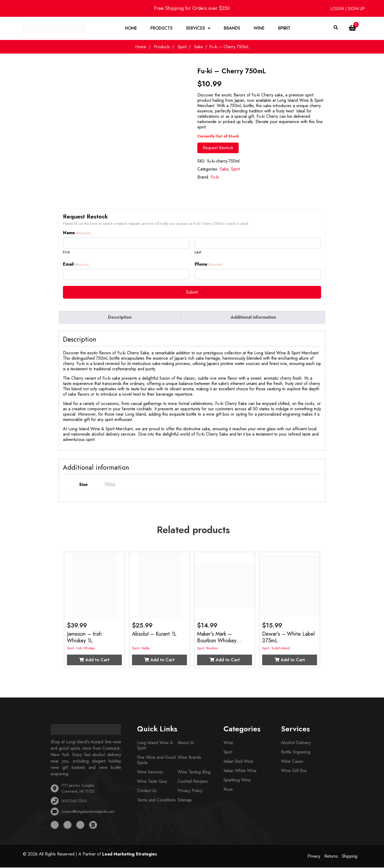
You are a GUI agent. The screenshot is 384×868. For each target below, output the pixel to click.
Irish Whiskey (85, 649)
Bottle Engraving (296, 753)
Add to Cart (94, 660)
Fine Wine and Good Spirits (156, 760)
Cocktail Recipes (193, 782)
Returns (331, 857)
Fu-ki (215, 178)
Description (120, 318)
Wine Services (150, 772)
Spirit (284, 28)
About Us (186, 743)
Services (195, 28)
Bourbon (212, 649)
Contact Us (147, 791)
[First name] (126, 244)
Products (161, 28)
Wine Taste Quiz (152, 782)
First (66, 252)
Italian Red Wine (238, 762)
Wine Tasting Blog (194, 772)
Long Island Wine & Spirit (155, 746)
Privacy (314, 857)
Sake (199, 47)
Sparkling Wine (237, 780)
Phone (209, 265)
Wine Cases (292, 762)
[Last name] (258, 244)
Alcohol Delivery (296, 743)
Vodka (145, 649)
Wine (259, 28)
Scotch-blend (281, 649)
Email (76, 265)
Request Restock (218, 148)
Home (131, 28)
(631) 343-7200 (74, 801)
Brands (232, 28)
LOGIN (338, 9)
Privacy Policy (190, 791)
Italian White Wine (240, 771)
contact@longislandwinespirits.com (88, 812)
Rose (228, 790)
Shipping (350, 857)
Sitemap (185, 800)
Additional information (253, 318)
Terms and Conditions (156, 800)
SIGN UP (356, 9)
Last (198, 252)
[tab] (120, 318)
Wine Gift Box (294, 771)
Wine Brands (189, 758)
